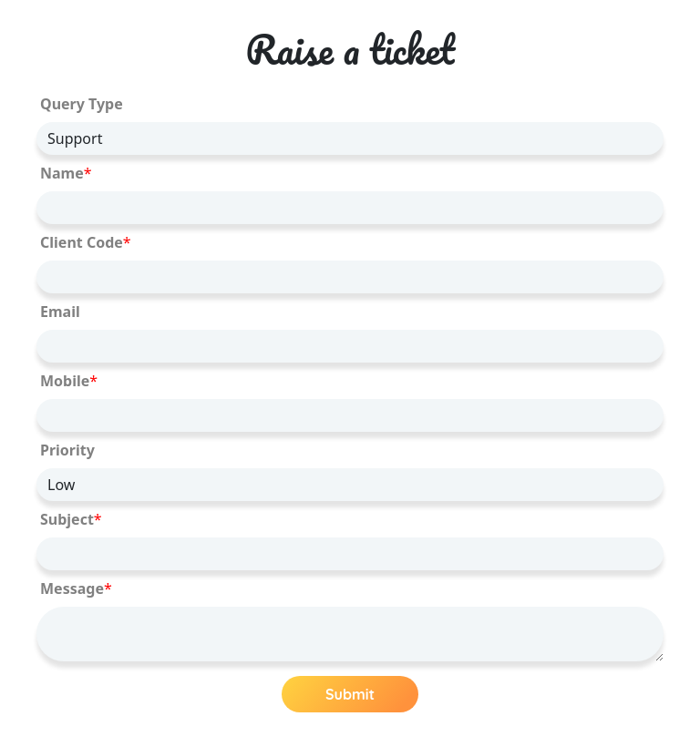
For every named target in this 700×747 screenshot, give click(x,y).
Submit (350, 694)
